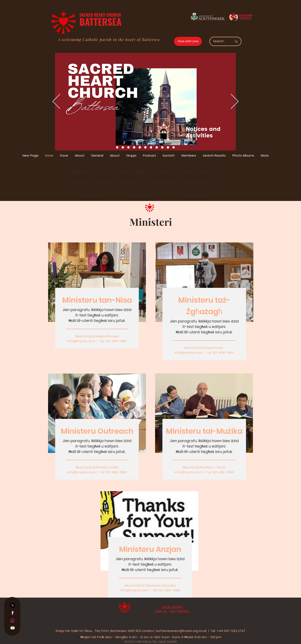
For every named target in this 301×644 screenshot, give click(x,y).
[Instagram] (13, 620)
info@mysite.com (81, 341)
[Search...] (220, 41)
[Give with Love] (188, 41)
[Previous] (56, 102)
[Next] (235, 102)
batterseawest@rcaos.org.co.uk (181, 631)
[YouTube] (13, 628)
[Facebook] (13, 613)
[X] (13, 605)
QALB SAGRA (172, 607)
